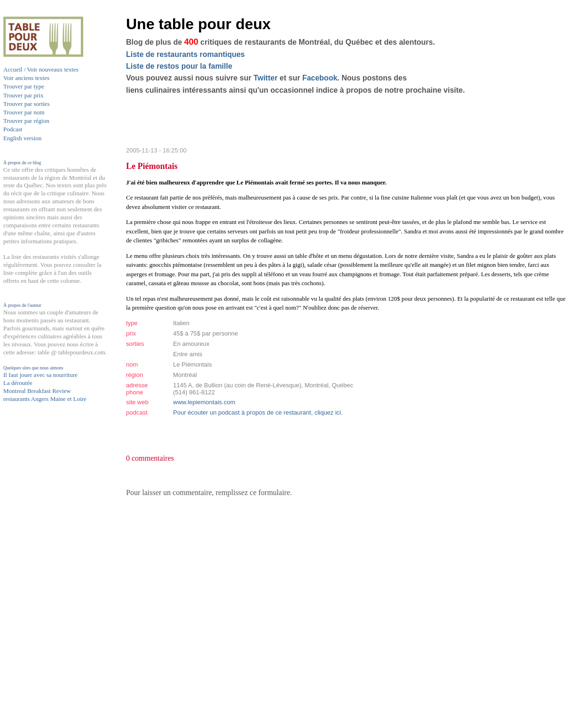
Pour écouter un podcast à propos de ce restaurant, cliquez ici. (258, 412)
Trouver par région (26, 121)
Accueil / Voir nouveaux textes (41, 69)
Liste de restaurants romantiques (186, 54)
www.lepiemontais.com (204, 402)
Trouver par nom (24, 112)
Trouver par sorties (26, 104)
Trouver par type (24, 86)
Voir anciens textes (26, 78)
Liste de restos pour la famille (179, 66)
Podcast (13, 129)
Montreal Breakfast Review (37, 391)
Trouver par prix (23, 95)
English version (22, 138)
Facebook (320, 78)
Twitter (265, 78)
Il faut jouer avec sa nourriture (40, 375)
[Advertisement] (41, 587)
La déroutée (18, 383)
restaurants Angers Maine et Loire (45, 399)
